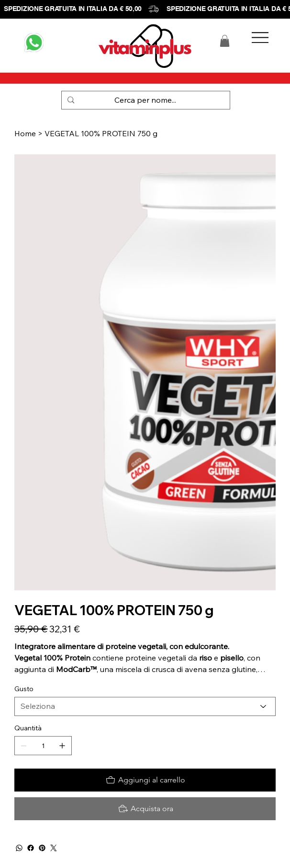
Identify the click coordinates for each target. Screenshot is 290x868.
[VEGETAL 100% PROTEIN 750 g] (101, 133)
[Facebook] (31, 848)
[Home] (25, 133)
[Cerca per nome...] (145, 100)
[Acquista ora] (145, 809)
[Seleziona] (145, 706)
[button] (225, 41)
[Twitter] (54, 848)
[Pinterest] (42, 848)
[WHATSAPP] (34, 43)
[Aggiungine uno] (62, 746)
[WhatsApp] (19, 848)
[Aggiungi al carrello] (145, 780)
